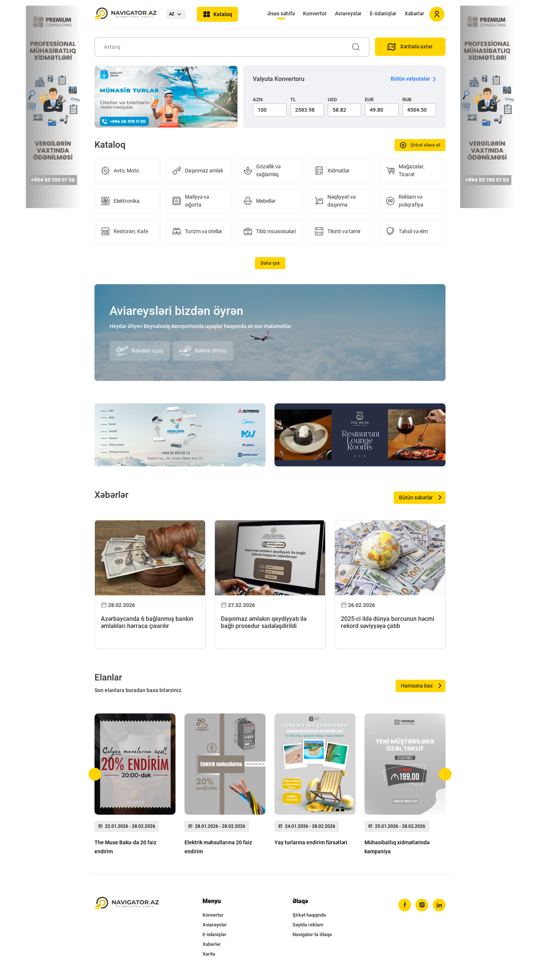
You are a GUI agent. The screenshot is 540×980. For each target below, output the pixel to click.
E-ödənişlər (383, 13)
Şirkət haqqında (309, 915)
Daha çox (270, 263)
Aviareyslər (348, 13)
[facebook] (405, 905)
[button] (95, 774)
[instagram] (422, 905)
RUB (407, 100)
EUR (369, 100)
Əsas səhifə (281, 13)
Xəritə (209, 954)
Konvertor (315, 13)
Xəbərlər (414, 13)
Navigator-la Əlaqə (312, 934)
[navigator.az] (127, 904)
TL (293, 100)
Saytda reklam (308, 925)
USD (332, 100)
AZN (258, 100)
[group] (135, 786)
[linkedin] (439, 905)
